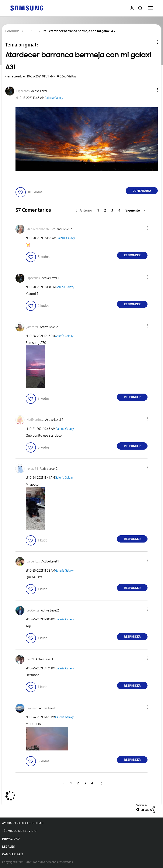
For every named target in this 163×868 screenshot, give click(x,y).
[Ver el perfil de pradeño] (32, 708)
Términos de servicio (19, 831)
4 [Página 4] (119, 210)
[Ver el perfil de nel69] (30, 659)
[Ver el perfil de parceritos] (33, 562)
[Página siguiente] (135, 210)
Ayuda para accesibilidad (23, 823)
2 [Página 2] (105, 210)
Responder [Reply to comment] (132, 255)
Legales (8, 847)
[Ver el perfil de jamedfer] (32, 327)
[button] (150, 90)
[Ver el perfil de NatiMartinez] (35, 420)
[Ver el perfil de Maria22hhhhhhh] (38, 229)
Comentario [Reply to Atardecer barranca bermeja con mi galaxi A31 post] (142, 191)
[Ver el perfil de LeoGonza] (33, 611)
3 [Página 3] (112, 210)
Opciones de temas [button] (150, 42)
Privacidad (11, 839)
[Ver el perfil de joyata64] (32, 469)
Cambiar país (13, 854)
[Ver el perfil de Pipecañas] (23, 91)
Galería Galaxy (54, 98)
